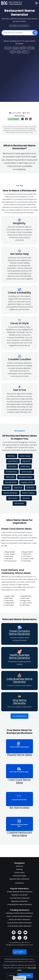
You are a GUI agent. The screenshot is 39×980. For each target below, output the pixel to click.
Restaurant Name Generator (20, 920)
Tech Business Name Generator (19, 926)
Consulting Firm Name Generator (20, 904)
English (19, 952)
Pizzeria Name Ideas (19, 755)
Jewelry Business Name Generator (19, 892)
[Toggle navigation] (36, 3)
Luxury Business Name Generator (19, 923)
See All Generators (20, 716)
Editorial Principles (20, 876)
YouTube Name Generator (19, 898)
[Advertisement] (19, 79)
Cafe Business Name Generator (20, 680)
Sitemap (19, 869)
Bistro (23, 48)
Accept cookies (25, 976)
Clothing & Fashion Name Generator (20, 913)
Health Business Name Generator (19, 656)
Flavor (8, 48)
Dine (19, 52)
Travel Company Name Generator (19, 633)
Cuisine (16, 48)
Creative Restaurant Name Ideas (20, 834)
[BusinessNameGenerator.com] (11, 3)
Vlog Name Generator (19, 702)
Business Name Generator (19, 879)
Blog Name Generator (20, 901)
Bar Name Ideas (19, 807)
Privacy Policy (20, 873)
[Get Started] (35, 33)
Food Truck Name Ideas (20, 781)
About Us (20, 866)
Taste (13, 52)
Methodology (19, 116)
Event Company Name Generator (20, 916)
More (25, 52)
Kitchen (31, 48)
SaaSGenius (19, 883)
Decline (12, 976)
